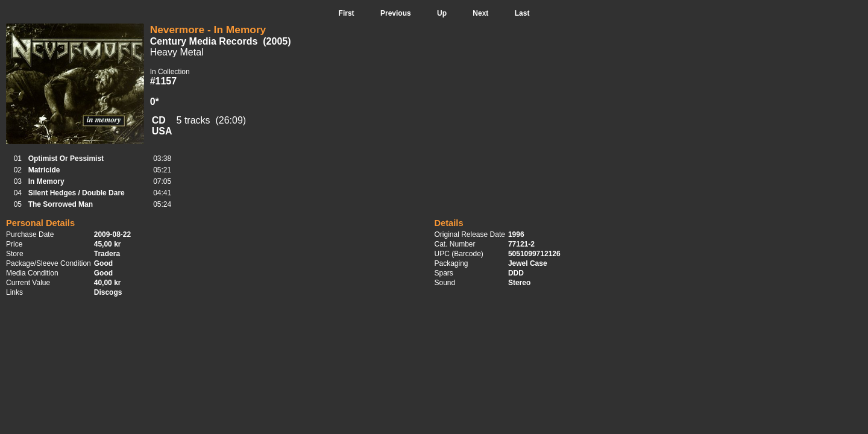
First (347, 13)
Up (442, 13)
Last (522, 13)
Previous (396, 13)
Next (480, 13)
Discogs (108, 292)
